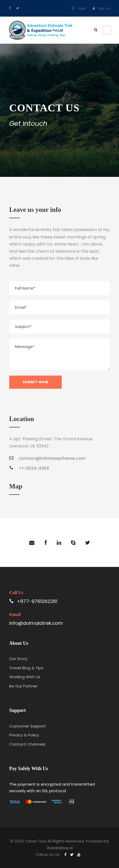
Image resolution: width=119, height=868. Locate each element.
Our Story (18, 659)
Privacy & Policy (24, 735)
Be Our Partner (23, 686)
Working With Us (25, 677)
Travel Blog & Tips (26, 668)
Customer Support (28, 726)
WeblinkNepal (60, 848)
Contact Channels (27, 744)
